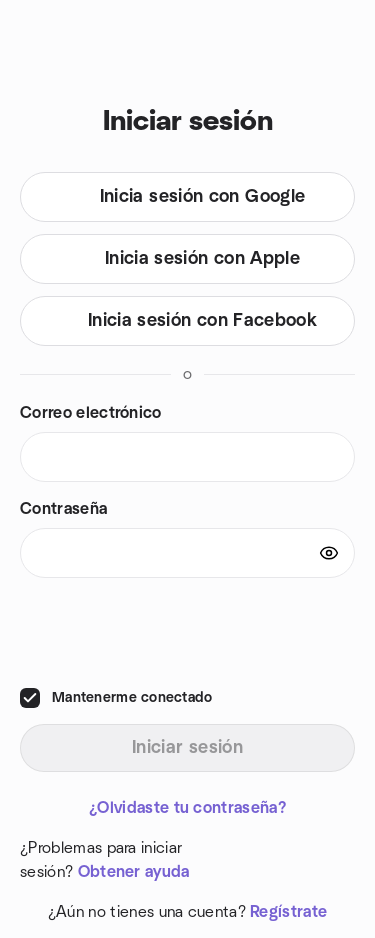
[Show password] (329, 553)
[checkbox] (30, 698)
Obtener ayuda (134, 872)
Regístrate (288, 912)
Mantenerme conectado (132, 698)
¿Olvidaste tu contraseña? (187, 808)
